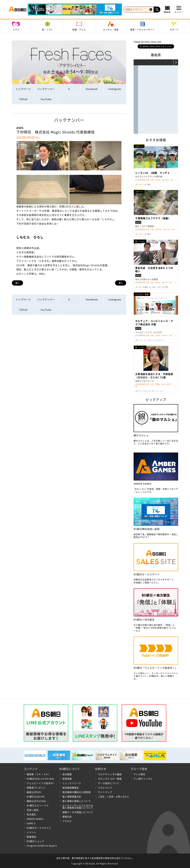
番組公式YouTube (36, 801)
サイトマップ (105, 792)
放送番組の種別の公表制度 (77, 792)
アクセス (67, 821)
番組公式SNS (34, 792)
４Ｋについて (105, 788)
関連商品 (31, 837)
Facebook (92, 89)
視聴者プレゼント (36, 788)
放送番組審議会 (71, 788)
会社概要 (67, 774)
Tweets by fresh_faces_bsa (147, 41)
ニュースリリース (72, 783)
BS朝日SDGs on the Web (40, 779)
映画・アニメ (79, 29)
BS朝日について (70, 769)
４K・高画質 (143, 287)
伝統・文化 (156, 287)
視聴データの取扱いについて (78, 812)
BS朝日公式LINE (36, 797)
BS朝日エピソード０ (38, 806)
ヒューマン (143, 340)
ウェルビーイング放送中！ (41, 783)
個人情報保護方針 (72, 797)
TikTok (23, 99)
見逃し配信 (33, 810)
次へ (121, 283)
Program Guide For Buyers (42, 846)
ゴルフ (141, 184)
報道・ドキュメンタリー (142, 29)
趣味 (149, 184)
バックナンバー (46, 89)
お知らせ (101, 769)
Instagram (115, 89)
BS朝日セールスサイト (39, 828)
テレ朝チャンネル (143, 779)
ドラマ (16, 29)
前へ (18, 283)
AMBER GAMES (35, 819)
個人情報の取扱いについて (77, 801)
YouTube (46, 99)
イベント (31, 832)
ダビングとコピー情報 (110, 779)
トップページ (23, 89)
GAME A (31, 823)
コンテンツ (31, 769)
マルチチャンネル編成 (110, 774)
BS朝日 (18, 10)
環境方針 (67, 817)
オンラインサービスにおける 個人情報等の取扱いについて (76, 807)
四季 (166, 287)
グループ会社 (139, 769)
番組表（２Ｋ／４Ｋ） (39, 774)
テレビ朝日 (140, 774)
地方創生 (31, 814)
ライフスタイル (157, 340)
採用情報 (67, 779)
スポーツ (174, 29)
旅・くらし (48, 29)
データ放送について (109, 783)
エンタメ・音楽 (111, 29)
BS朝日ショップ (35, 841)
